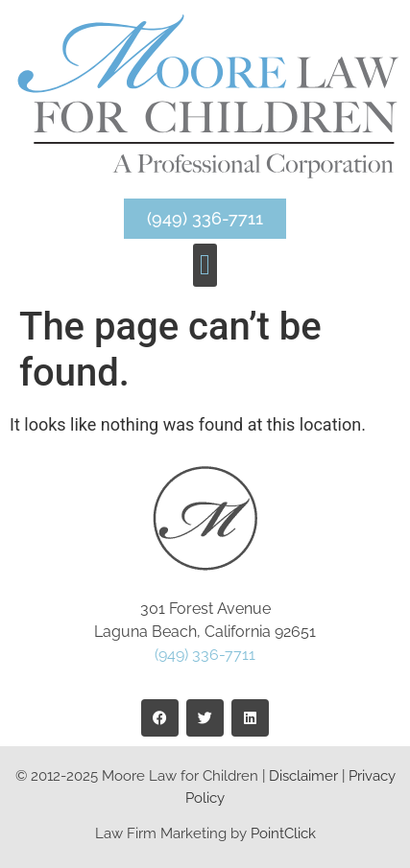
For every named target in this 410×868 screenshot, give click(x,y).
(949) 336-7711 (205, 655)
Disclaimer (303, 776)
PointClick (283, 833)
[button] (205, 265)
